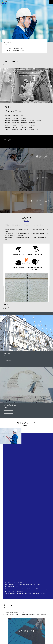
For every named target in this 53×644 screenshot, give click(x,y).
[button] (4, 308)
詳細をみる (9, 360)
